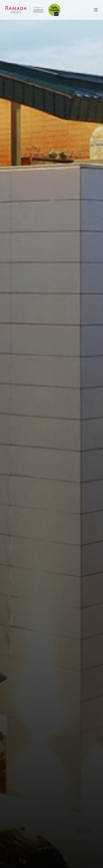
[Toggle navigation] (96, 10)
